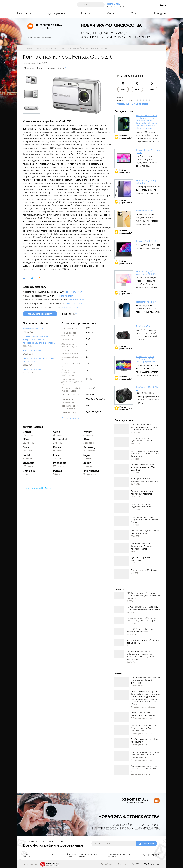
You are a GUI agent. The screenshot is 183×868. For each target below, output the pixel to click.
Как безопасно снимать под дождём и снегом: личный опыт (144, 769)
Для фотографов (151, 855)
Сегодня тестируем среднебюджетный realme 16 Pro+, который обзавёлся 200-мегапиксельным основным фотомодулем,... (147, 224)
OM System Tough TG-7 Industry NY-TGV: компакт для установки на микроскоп (143, 596)
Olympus (29, 463)
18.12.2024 (135, 573)
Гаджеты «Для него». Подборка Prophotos (141, 505)
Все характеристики (71, 418)
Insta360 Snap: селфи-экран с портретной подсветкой (141, 630)
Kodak (57, 447)
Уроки (135, 13)
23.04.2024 (136, 444)
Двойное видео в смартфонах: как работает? (145, 741)
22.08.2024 (136, 536)
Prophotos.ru (154, 864)
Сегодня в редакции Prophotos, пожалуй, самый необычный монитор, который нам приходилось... (147, 284)
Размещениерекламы (29, 856)
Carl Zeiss (29, 471)
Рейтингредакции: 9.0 (126, 262)
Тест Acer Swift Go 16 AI (147, 241)
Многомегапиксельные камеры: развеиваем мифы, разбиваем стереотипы (144, 427)
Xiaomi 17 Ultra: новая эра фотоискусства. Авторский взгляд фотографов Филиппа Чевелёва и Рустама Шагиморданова (146, 122)
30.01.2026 (135, 484)
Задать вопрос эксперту (40, 314)
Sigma (87, 455)
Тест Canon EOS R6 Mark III (148, 388)
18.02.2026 (135, 510)
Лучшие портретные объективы (141, 559)
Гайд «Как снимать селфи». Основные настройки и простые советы (144, 728)
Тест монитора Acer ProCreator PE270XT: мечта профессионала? (147, 359)
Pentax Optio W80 (32, 369)
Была (123, 90)
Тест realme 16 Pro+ (145, 211)
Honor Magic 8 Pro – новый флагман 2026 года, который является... (148, 309)
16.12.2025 (135, 525)
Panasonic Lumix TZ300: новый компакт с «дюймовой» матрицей (142, 619)
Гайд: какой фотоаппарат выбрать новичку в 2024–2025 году (143, 467)
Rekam (88, 432)
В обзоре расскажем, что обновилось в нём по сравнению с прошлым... (148, 190)
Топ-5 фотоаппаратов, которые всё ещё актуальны (144, 480)
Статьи (111, 13)
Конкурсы (160, 13)
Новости (86, 13)
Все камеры (91, 471)
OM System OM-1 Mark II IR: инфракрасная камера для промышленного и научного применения (140, 655)
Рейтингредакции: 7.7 (125, 171)
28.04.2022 (136, 552)
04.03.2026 (136, 497)
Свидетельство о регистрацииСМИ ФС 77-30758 (82, 856)
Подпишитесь (114, 4)
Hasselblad (60, 440)
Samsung (89, 447)
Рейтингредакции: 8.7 (126, 202)
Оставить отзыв (140, 104)
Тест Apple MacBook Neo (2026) (148, 151)
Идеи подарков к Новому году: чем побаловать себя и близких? (145, 520)
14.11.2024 (135, 473)
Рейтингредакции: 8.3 (126, 293)
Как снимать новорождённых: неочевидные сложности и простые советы (145, 755)
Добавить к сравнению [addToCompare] (132, 76)
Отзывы (61, 68)
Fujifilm (28, 455)
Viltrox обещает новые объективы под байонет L (143, 642)
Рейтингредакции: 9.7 (125, 137)
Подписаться (149, 843)
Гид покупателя (56, 13)
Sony (26, 447)
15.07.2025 (135, 459)
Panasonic (60, 463)
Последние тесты (124, 111)
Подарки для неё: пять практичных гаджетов (142, 493)
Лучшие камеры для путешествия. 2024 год (142, 439)
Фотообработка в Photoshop (143, 707)
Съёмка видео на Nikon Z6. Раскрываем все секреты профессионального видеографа (39, 340)
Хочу (152, 90)
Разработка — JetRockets (113, 864)
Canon (27, 432)
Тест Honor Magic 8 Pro (147, 302)
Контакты (51, 855)
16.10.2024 (135, 563)
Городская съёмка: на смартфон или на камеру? (143, 714)
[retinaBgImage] (122, 429)
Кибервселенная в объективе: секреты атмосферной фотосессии (145, 680)
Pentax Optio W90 (32, 351)
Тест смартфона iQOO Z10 (35, 329)
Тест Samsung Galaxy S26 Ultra (146, 182)
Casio (57, 432)
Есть (137, 90)
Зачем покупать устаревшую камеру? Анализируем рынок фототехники (145, 454)
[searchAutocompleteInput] (92, 5)
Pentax (58, 471)
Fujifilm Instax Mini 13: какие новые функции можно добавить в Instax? (143, 608)
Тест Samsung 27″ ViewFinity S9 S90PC (146, 273)
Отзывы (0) (123, 104)
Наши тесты (24, 13)
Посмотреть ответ (73, 292)
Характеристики (46, 68)
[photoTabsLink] (31, 80)
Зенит (87, 463)
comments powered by (37, 488)
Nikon (27, 440)
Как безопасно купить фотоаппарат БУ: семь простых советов (141, 546)
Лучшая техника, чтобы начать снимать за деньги (145, 532)
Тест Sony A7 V (143, 326)
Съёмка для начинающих (141, 718)
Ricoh (87, 440)
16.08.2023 (135, 432)
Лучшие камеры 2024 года (144, 570)
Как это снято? (137, 686)
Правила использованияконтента (120, 856)
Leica (56, 455)
